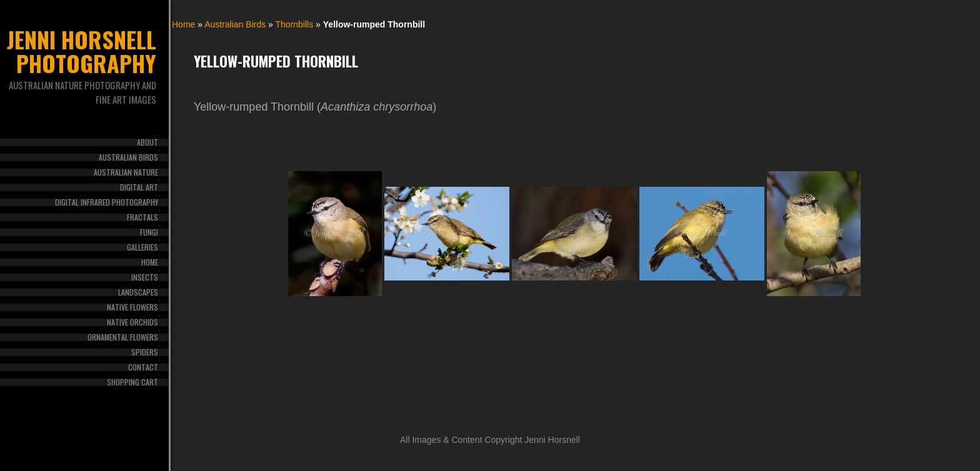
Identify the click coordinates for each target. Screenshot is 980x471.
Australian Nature (126, 172)
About (147, 142)
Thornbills (295, 24)
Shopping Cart (132, 382)
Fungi (149, 232)
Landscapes (138, 292)
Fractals (142, 217)
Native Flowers (132, 307)
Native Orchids (132, 322)
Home (150, 262)
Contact (143, 367)
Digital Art (139, 187)
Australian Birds (128, 157)
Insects (145, 277)
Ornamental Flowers (123, 337)
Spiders (145, 352)
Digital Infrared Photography (107, 202)
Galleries (142, 247)
